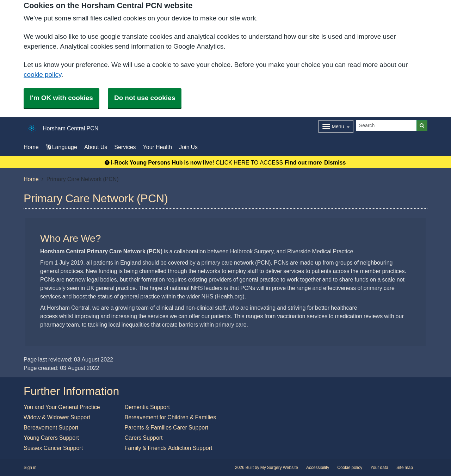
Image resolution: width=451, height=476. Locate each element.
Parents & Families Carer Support (166, 427)
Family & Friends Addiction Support (169, 448)
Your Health (158, 147)
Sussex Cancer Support (53, 448)
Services (125, 147)
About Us (96, 147)
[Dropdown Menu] (336, 126)
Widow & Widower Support (57, 417)
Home (31, 179)
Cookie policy (350, 468)
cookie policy (42, 75)
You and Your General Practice (62, 407)
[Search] (387, 126)
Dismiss (335, 162)
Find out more (303, 162)
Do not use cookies (145, 98)
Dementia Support (147, 407)
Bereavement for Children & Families (171, 417)
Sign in (30, 468)
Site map (405, 468)
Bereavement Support (51, 427)
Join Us (188, 147)
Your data (379, 468)
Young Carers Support (51, 438)
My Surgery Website (279, 468)
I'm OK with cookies (61, 98)
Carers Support (144, 438)
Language (61, 147)
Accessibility (318, 468)
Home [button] (31, 147)
